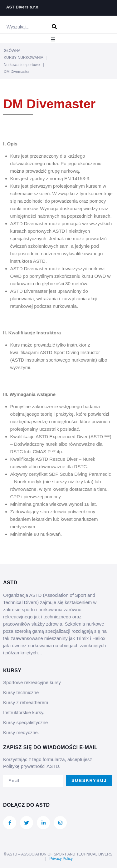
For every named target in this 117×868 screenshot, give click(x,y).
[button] (53, 39)
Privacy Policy (61, 859)
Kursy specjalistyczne (25, 722)
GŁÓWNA (12, 51)
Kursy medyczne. (21, 732)
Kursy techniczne (21, 692)
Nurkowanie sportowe (22, 65)
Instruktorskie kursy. (24, 712)
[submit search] (54, 27)
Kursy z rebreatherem (26, 702)
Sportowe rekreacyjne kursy (32, 682)
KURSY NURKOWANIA (24, 58)
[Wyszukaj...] (24, 27)
